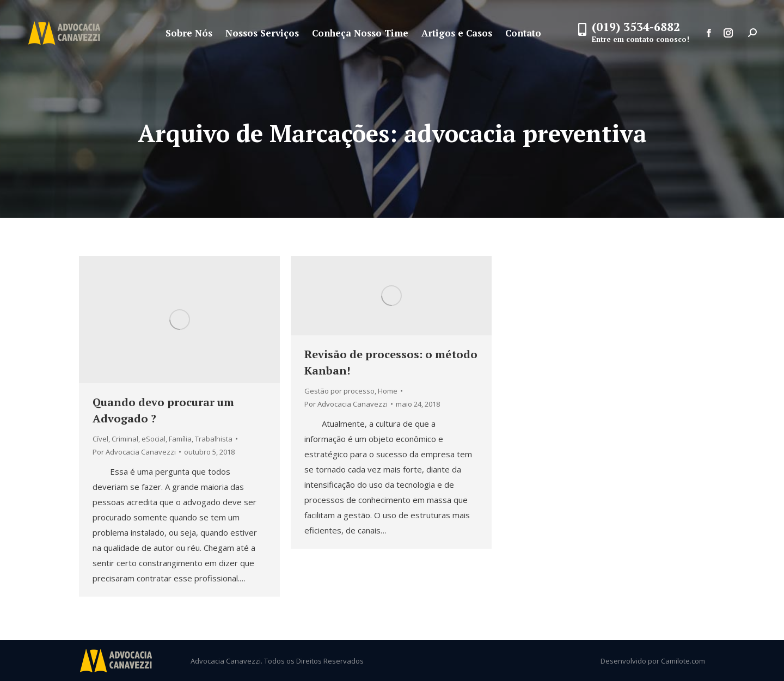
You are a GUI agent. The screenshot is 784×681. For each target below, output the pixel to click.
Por (134, 452)
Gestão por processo (339, 391)
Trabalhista (214, 439)
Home (388, 391)
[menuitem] (189, 33)
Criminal (125, 439)
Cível (100, 439)
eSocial (154, 439)
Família (180, 439)
